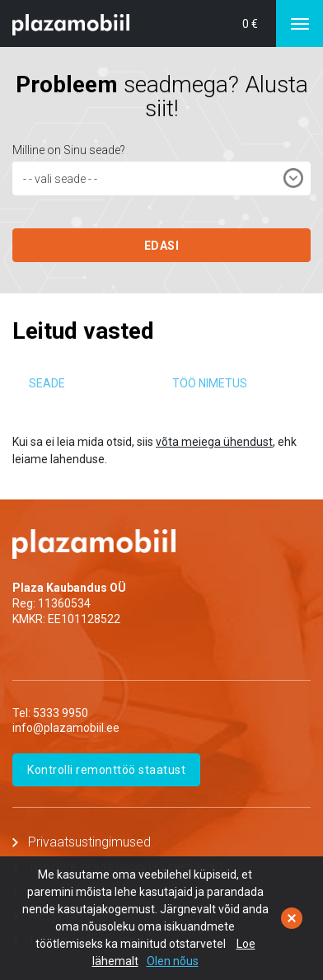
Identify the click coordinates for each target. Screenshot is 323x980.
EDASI (162, 246)
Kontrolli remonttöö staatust (106, 770)
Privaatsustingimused (89, 842)
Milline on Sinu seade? (69, 150)
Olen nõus (173, 961)
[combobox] (161, 178)
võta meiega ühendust (214, 442)
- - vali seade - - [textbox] (60, 179)
